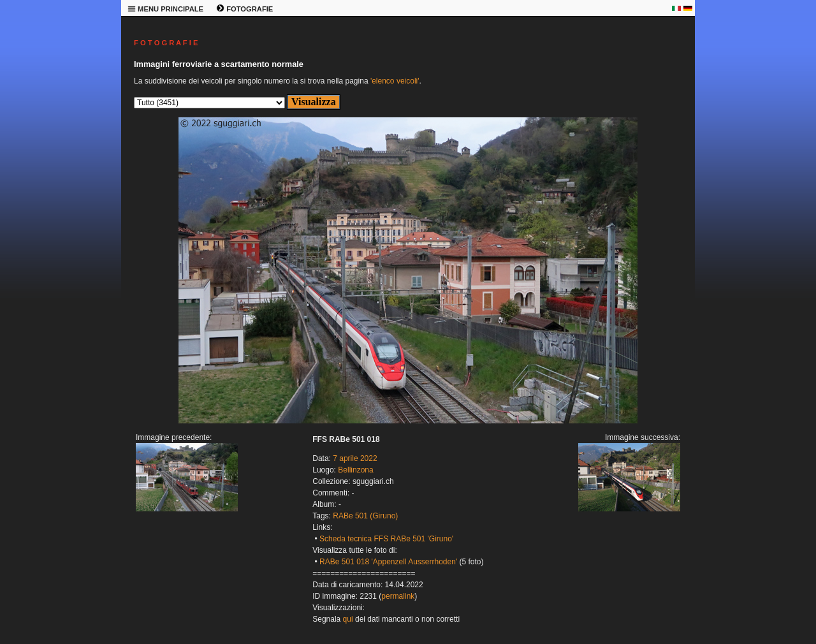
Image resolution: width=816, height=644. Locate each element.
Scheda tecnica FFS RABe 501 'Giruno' (386, 539)
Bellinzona (355, 470)
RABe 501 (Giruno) (365, 516)
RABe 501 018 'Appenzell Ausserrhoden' (388, 562)
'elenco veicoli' (395, 81)
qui (348, 619)
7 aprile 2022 (355, 458)
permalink (398, 596)
